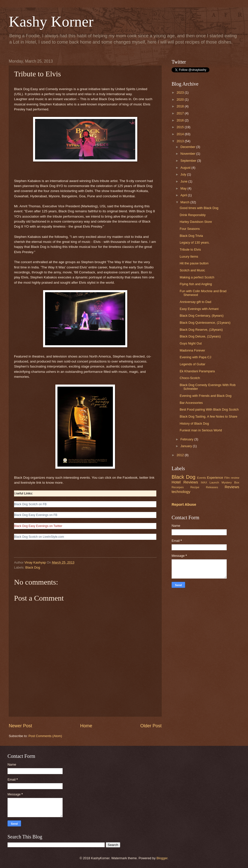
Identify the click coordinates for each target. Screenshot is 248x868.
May (184, 188)
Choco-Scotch (190, 378)
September (189, 161)
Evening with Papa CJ (195, 357)
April (184, 195)
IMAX (204, 483)
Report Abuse (184, 504)
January (187, 446)
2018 (181, 106)
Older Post (151, 726)
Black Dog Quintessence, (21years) (205, 323)
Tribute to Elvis (190, 249)
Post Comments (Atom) (45, 736)
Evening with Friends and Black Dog (206, 396)
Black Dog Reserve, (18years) (201, 330)
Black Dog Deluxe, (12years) (200, 336)
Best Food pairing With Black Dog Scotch (209, 409)
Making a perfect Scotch (197, 277)
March (185, 202)
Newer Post (20, 726)
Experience (215, 478)
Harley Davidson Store (196, 222)
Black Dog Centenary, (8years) (202, 316)
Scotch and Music (192, 270)
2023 (181, 93)
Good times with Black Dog (199, 208)
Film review (232, 478)
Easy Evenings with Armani (199, 309)
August (186, 168)
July (184, 174)
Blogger (162, 858)
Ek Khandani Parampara (197, 371)
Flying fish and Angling (196, 284)
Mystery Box (230, 482)
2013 (181, 141)
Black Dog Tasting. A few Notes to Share (208, 416)
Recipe (195, 487)
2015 (181, 127)
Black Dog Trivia (191, 236)
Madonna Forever (192, 350)
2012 (181, 455)
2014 (181, 134)
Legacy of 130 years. (195, 242)
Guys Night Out (191, 343)
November (188, 154)
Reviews (232, 487)
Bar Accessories (191, 403)
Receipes (178, 487)
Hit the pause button (194, 263)
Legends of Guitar (192, 364)
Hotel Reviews (185, 482)
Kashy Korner (51, 22)
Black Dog (33, 567)
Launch (214, 482)
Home (86, 726)
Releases (212, 487)
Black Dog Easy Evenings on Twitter (38, 526)
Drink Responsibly (193, 215)
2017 (181, 113)
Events (202, 478)
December (188, 147)
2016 (181, 120)
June (184, 181)
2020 (181, 100)
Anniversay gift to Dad (195, 302)
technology (181, 492)
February (187, 439)
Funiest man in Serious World (201, 430)
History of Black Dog (194, 423)
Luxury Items (189, 256)
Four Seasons (190, 229)
